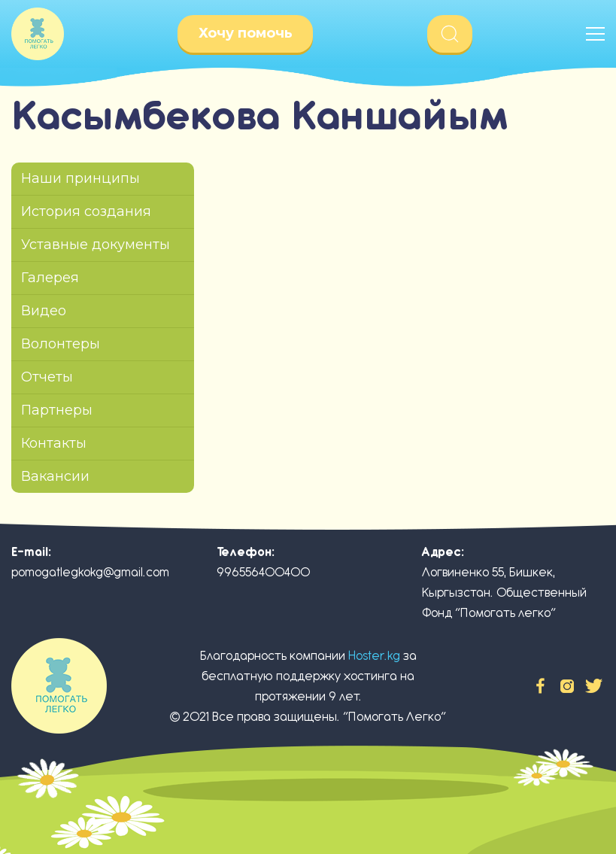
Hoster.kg (374, 656)
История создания (86, 211)
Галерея (50, 278)
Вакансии (55, 476)
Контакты (54, 443)
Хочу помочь (246, 33)
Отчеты (47, 377)
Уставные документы (96, 245)
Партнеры (57, 410)
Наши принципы (80, 178)
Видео (44, 311)
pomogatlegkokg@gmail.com (90, 572)
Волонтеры (61, 344)
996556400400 (263, 572)
